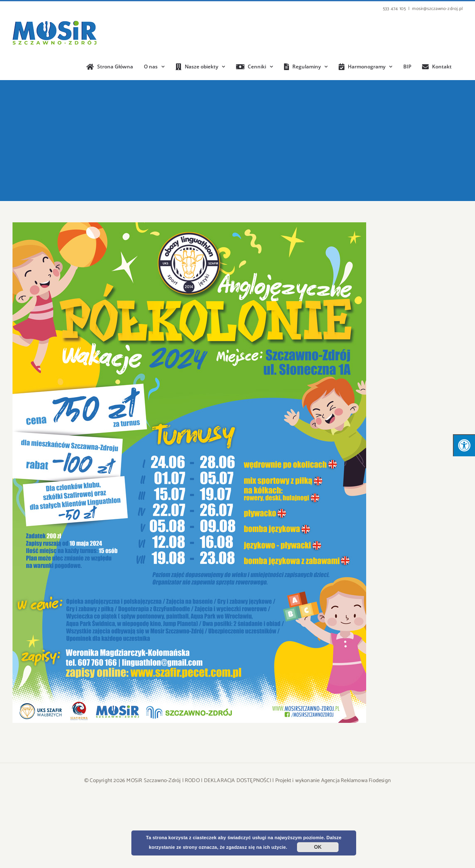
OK (318, 847)
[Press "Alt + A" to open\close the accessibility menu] (464, 445)
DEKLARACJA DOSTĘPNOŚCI (237, 781)
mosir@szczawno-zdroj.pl (437, 9)
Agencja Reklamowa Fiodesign (356, 781)
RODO (192, 781)
